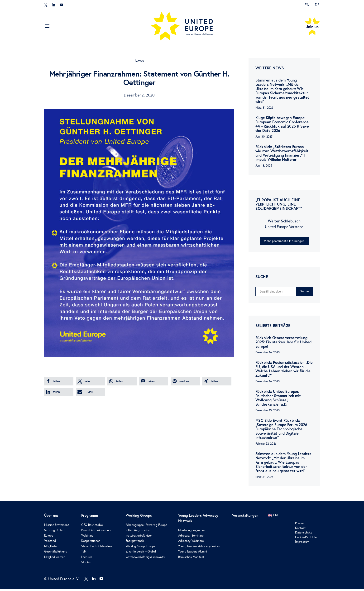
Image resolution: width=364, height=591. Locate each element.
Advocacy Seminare (191, 538)
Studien (86, 564)
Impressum (302, 544)
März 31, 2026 (264, 108)
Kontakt (300, 530)
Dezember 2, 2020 (139, 95)
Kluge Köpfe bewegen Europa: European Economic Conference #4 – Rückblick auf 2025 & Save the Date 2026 (282, 124)
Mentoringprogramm (191, 532)
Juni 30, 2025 (264, 137)
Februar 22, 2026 (266, 446)
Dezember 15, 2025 (268, 413)
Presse (299, 525)
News (139, 61)
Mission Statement (57, 527)
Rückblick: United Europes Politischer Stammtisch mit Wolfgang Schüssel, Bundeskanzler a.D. (278, 400)
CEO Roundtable (92, 527)
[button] (59, 381)
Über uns (51, 518)
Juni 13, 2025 (264, 166)
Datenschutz (303, 535)
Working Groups (139, 518)
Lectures (87, 559)
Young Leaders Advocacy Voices (199, 548)
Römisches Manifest (191, 559)
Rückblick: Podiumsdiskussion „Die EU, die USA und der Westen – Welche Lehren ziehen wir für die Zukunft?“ (284, 371)
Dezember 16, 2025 (268, 355)
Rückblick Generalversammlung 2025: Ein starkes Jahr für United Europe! (283, 344)
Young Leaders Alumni (193, 554)
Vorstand (50, 543)
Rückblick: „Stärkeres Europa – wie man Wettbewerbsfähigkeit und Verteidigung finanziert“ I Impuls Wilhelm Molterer (282, 153)
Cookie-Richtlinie (306, 539)
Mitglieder (51, 548)
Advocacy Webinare (191, 543)
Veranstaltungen (245, 518)
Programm (90, 518)
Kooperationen (91, 543)
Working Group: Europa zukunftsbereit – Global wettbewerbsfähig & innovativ (145, 554)
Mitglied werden (55, 559)
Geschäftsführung (56, 554)
